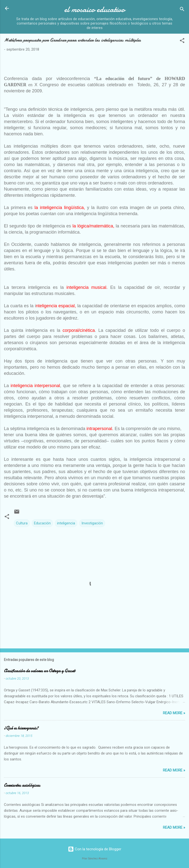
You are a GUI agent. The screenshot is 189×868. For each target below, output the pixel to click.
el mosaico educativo (94, 9)
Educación (42, 523)
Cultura (22, 523)
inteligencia (66, 523)
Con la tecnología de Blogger (95, 849)
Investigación (92, 523)
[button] (182, 41)
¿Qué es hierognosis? (21, 728)
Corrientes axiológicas (22, 785)
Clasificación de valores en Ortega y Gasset (39, 671)
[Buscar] (182, 10)
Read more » (174, 713)
